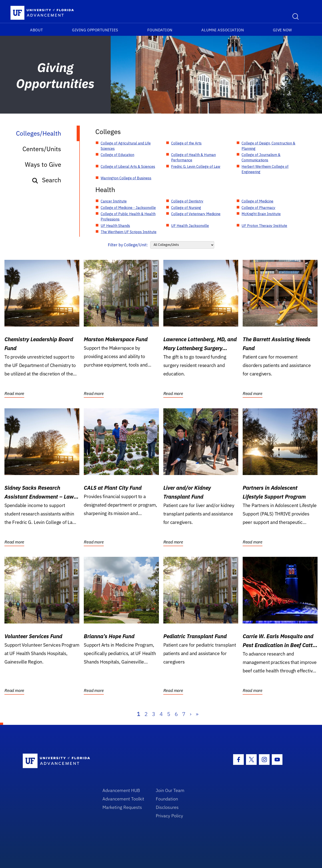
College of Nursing (186, 208)
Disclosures (167, 807)
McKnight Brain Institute (261, 214)
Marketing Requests (122, 807)
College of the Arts (186, 143)
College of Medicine (257, 201)
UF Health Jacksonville (190, 226)
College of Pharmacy (258, 208)
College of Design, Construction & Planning (268, 146)
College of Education (117, 155)
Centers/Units (42, 149)
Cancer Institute (114, 201)
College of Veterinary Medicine (196, 214)
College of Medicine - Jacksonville (128, 208)
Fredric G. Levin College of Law (196, 166)
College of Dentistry (187, 201)
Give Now (282, 30)
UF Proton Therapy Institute (264, 226)
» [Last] (197, 714)
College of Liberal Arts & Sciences (128, 166)
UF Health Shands (115, 226)
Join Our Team (170, 790)
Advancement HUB (121, 790)
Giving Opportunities (95, 30)
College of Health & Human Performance (193, 157)
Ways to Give (43, 164)
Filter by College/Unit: (128, 245)
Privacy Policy (169, 816)
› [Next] (191, 714)
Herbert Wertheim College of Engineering (265, 169)
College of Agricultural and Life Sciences (126, 146)
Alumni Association (223, 30)
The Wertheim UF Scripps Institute (129, 232)
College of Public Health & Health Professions (128, 216)
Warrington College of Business (126, 178)
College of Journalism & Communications (261, 157)
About (37, 30)
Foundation (160, 30)
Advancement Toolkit (123, 799)
